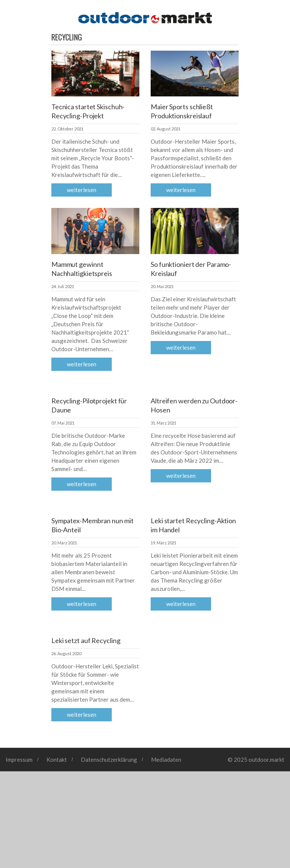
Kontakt (57, 759)
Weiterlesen (82, 190)
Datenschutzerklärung (109, 759)
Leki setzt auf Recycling (86, 640)
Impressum (19, 759)
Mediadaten (166, 759)
